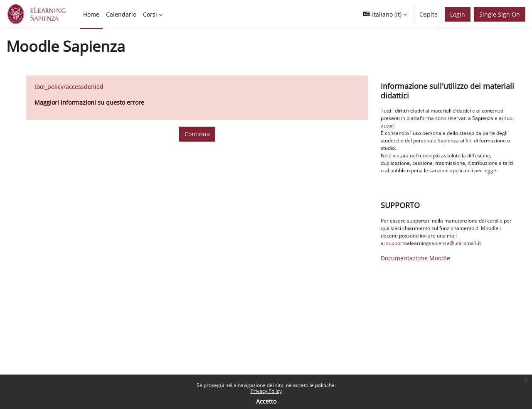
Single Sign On (500, 14)
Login (458, 14)
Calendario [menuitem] (121, 14)
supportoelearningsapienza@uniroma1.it (433, 243)
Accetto (266, 401)
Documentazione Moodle (415, 258)
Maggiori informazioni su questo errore (89, 102)
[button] (385, 14)
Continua (197, 134)
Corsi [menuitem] (150, 14)
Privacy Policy (266, 391)
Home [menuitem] (91, 14)
